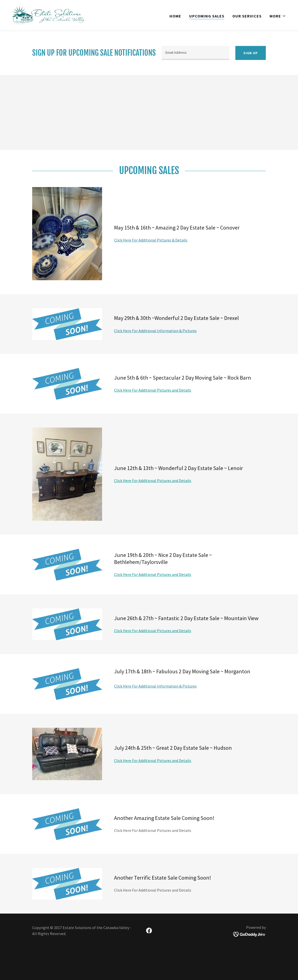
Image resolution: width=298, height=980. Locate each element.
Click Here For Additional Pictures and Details (153, 390)
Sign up (251, 53)
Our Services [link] (247, 16)
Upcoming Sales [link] (207, 16)
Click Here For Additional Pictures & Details (151, 240)
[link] (49, 15)
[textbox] (196, 53)
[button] (278, 16)
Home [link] (175, 16)
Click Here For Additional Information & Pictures (155, 331)
